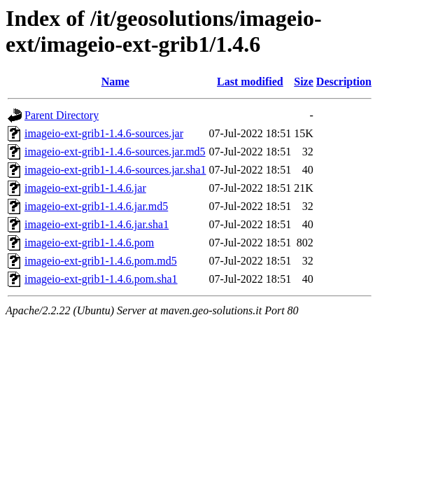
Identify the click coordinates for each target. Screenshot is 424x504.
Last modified (250, 82)
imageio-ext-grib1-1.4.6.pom (89, 243)
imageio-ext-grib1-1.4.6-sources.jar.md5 (115, 152)
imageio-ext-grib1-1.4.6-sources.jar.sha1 (115, 170)
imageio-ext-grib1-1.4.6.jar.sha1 (97, 224)
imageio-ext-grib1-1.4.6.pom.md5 (101, 261)
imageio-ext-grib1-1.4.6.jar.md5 (96, 206)
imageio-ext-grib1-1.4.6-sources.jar (104, 133)
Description (344, 82)
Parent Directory (62, 115)
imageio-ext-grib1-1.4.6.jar (85, 188)
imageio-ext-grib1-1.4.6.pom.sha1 (101, 279)
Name (115, 82)
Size (304, 82)
